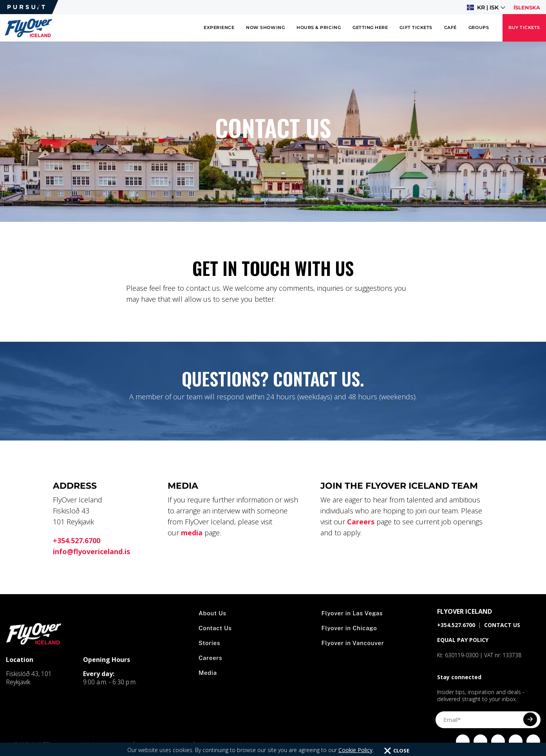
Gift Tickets (416, 28)
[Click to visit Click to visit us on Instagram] (480, 741)
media (192, 533)
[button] (486, 7)
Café (450, 28)
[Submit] (530, 719)
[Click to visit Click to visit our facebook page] (463, 741)
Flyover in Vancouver (353, 643)
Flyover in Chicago (349, 628)
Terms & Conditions (231, 744)
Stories (209, 643)
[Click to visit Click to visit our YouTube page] (516, 741)
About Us (212, 613)
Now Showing (265, 28)
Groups (479, 28)
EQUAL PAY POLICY (463, 640)
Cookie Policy (105, 744)
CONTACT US (502, 625)
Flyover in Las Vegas (352, 613)
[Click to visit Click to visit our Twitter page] (498, 741)
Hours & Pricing (319, 28)
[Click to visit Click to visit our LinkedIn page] (533, 741)
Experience (219, 28)
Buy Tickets (524, 28)
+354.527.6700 (77, 540)
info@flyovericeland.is (91, 551)
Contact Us (215, 628)
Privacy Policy (163, 744)
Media (208, 673)
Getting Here (370, 28)
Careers (361, 522)
